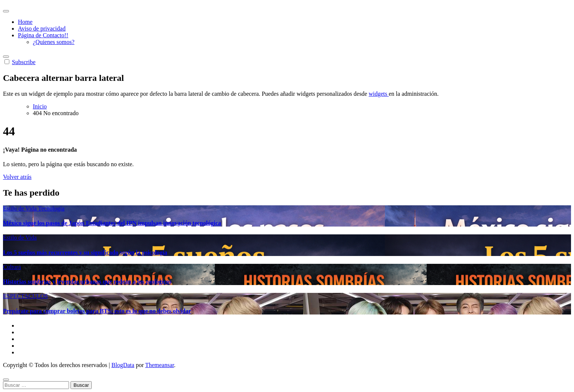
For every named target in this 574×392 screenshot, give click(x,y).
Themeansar (159, 365)
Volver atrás (17, 177)
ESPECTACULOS (26, 296)
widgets (379, 94)
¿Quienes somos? (54, 42)
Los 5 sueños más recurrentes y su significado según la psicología (85, 252)
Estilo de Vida (21, 208)
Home (25, 22)
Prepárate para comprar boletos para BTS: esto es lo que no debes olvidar (97, 311)
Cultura (12, 267)
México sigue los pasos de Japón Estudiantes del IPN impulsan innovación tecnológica (112, 223)
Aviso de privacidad (42, 29)
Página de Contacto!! (43, 35)
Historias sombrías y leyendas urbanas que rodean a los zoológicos (87, 282)
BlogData (123, 365)
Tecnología (51, 208)
